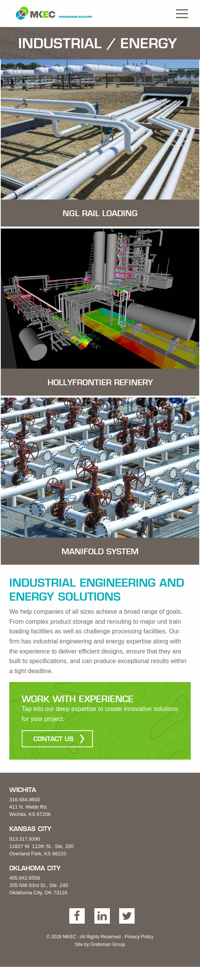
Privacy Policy (139, 937)
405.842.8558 (25, 878)
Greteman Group (108, 944)
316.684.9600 (25, 800)
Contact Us (53, 739)
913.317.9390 (25, 839)
